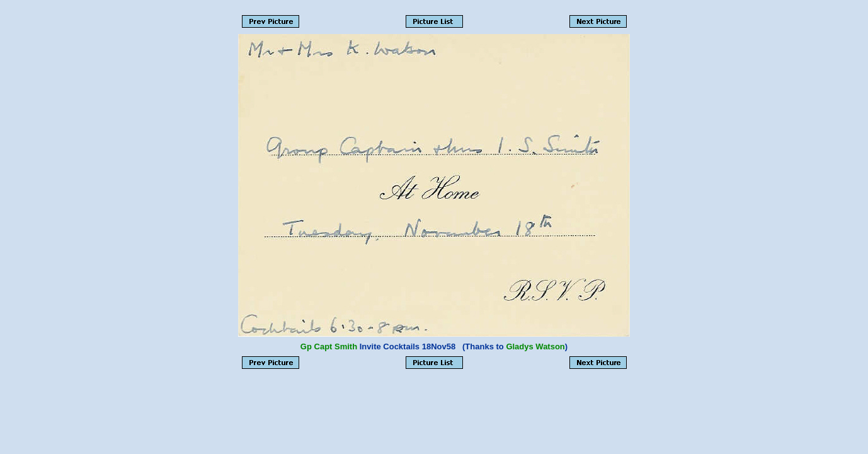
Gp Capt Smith (329, 346)
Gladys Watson (535, 346)
